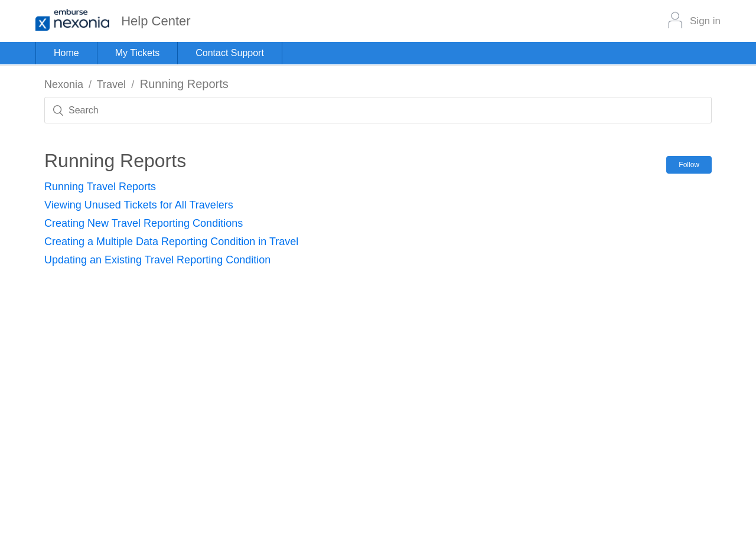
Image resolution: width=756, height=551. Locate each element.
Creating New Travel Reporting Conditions (144, 223)
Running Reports (184, 84)
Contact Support (230, 53)
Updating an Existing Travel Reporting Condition (157, 260)
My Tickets (138, 53)
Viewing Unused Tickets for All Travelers (139, 205)
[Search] (378, 110)
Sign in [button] (705, 21)
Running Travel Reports (100, 187)
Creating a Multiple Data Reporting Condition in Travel (171, 242)
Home (66, 53)
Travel (111, 84)
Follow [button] (689, 165)
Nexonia (64, 84)
